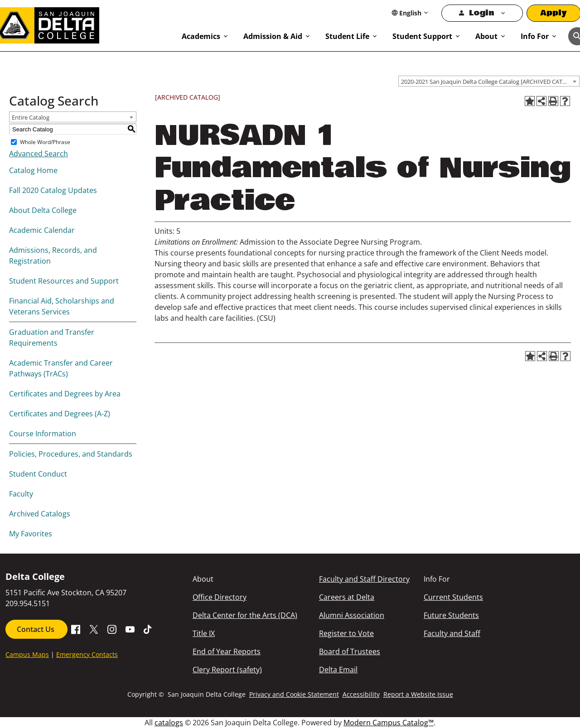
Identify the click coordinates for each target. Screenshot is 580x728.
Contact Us (36, 629)
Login (481, 13)
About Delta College (43, 210)
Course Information (43, 434)
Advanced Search (39, 154)
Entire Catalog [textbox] (31, 117)
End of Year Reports (227, 651)
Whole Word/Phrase (45, 142)
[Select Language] (410, 13)
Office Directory (220, 597)
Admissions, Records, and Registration (53, 256)
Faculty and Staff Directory (364, 579)
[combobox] (489, 81)
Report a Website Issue (418, 694)
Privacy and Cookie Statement (294, 694)
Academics (201, 36)
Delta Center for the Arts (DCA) (245, 615)
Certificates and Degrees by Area (65, 394)
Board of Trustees (350, 651)
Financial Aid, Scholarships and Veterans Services (62, 306)
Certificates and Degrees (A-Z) (60, 414)
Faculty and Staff (452, 633)
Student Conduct (38, 474)
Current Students (453, 597)
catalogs (169, 723)
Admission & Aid (273, 36)
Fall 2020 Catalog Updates (53, 190)
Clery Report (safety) (227, 670)
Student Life (347, 36)
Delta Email (338, 670)
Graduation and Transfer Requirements (52, 337)
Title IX (204, 633)
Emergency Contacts (87, 654)
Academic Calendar (42, 230)
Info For (535, 36)
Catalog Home (33, 170)
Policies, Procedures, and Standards (71, 454)
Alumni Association (352, 615)
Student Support (422, 36)
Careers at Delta (347, 597)
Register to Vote (346, 633)
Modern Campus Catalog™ (389, 723)
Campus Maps (27, 654)
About (486, 36)
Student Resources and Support (64, 281)
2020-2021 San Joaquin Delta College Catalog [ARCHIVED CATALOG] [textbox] (490, 82)
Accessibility (361, 694)
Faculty (21, 494)
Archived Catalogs (40, 514)
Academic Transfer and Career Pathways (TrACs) (61, 368)
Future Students (451, 615)
